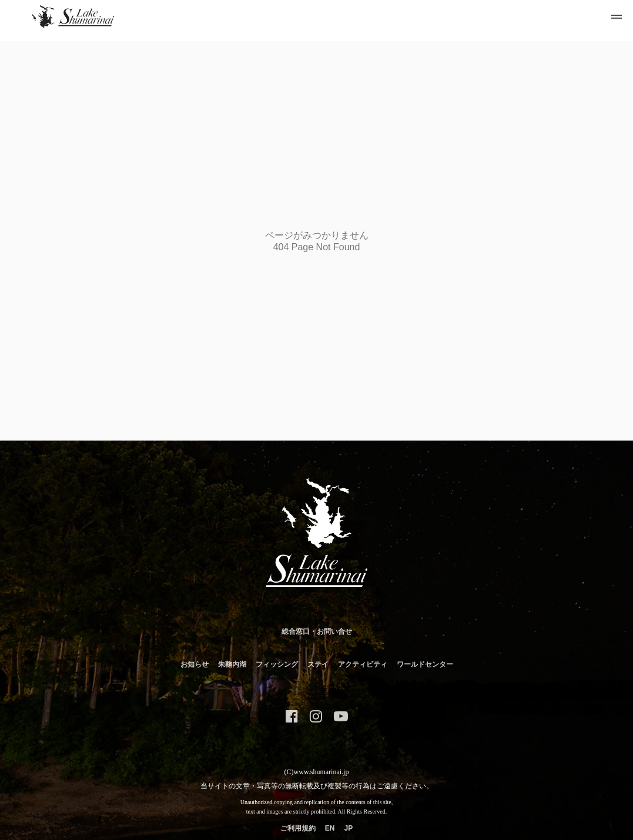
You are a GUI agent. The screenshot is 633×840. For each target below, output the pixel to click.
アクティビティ (363, 664)
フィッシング (277, 664)
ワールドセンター (425, 664)
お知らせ (195, 664)
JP (348, 828)
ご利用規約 (298, 828)
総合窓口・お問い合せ (317, 631)
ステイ (318, 664)
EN (330, 828)
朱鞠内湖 (232, 664)
